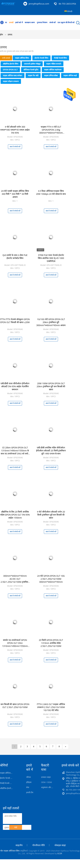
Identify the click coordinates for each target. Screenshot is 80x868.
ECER (60, 853)
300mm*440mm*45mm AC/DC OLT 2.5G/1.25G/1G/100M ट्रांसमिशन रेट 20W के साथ (15, 580)
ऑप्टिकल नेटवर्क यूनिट (31, 70)
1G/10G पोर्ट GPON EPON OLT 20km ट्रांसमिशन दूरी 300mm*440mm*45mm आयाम (51, 322)
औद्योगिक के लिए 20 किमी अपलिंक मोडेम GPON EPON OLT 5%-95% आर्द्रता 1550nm (15, 515)
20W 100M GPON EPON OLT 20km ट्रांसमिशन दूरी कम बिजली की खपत (51, 386)
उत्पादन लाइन (46, 777)
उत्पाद (10, 34)
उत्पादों (11, 22)
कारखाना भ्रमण (30, 22)
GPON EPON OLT (10, 70)
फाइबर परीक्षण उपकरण (11, 81)
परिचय (29, 777)
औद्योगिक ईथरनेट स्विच (11, 64)
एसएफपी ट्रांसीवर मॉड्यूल (32, 64)
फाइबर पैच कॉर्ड (33, 76)
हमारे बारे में (19, 22)
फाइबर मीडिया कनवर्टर (54, 64)
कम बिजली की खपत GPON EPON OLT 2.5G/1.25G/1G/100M (15, 706)
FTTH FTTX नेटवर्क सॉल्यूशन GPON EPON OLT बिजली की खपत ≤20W (15, 321)
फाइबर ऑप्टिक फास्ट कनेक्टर (13, 76)
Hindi (70, 11)
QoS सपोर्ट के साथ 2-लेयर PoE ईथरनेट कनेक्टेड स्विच (15, 257)
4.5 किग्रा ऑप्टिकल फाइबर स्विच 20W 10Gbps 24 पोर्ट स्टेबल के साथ (51, 192)
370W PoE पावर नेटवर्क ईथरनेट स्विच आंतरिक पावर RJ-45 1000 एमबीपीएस (51, 258)
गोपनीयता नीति (39, 845)
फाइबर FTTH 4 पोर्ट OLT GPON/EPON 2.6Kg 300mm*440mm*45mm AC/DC (51, 131)
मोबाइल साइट (60, 845)
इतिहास (29, 782)
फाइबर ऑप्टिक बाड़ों (70, 76)
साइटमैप (19, 845)
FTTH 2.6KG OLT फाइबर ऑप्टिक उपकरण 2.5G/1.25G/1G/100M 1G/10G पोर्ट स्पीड (51, 707)
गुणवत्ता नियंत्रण (42, 22)
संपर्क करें (53, 22)
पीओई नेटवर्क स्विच (60, 58)
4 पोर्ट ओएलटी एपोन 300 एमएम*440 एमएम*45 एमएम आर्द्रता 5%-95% (15, 130)
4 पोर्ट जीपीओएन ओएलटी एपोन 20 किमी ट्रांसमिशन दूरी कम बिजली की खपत (51, 515)
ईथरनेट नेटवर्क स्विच (41, 58)
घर (3, 23)
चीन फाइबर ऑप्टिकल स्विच (10, 851)
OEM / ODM (46, 782)
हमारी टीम (30, 792)
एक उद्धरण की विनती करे (66, 22)
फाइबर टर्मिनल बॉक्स (51, 76)
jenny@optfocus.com (39, 4)
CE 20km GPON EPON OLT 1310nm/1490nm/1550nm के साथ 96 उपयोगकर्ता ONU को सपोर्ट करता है (15, 452)
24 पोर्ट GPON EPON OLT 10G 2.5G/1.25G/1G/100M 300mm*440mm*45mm (51, 579)
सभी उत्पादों (6, 58)
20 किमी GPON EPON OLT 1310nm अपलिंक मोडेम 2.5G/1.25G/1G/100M (51, 643)
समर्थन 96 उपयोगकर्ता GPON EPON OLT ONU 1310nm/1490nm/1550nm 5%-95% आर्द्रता (15, 645)
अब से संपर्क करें (15, 147)
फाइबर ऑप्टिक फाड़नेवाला (53, 70)
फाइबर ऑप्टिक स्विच (22, 58)
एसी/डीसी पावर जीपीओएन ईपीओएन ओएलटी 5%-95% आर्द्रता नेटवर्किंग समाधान (15, 386)
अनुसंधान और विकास (49, 787)
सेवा (28, 787)
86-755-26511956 (67, 4)
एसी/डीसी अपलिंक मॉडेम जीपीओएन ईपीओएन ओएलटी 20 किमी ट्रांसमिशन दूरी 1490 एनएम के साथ (51, 451)
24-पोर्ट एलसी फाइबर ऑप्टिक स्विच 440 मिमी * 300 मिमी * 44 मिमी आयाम (15, 194)
